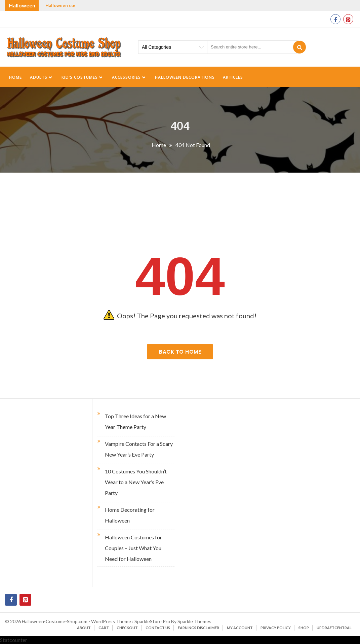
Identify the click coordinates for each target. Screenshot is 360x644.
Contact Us (158, 628)
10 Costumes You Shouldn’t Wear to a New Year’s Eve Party (136, 482)
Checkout (127, 628)
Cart (104, 628)
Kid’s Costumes (80, 77)
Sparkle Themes (194, 621)
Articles (233, 77)
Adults (39, 77)
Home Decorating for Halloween (130, 515)
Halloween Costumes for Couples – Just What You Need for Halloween (133, 548)
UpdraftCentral (334, 628)
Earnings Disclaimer (198, 628)
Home (15, 77)
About (84, 628)
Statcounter (14, 640)
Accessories (126, 77)
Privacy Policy (276, 628)
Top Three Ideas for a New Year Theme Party (135, 421)
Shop (304, 628)
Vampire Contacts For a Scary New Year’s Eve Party (139, 449)
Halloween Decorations (185, 77)
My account (240, 628)
